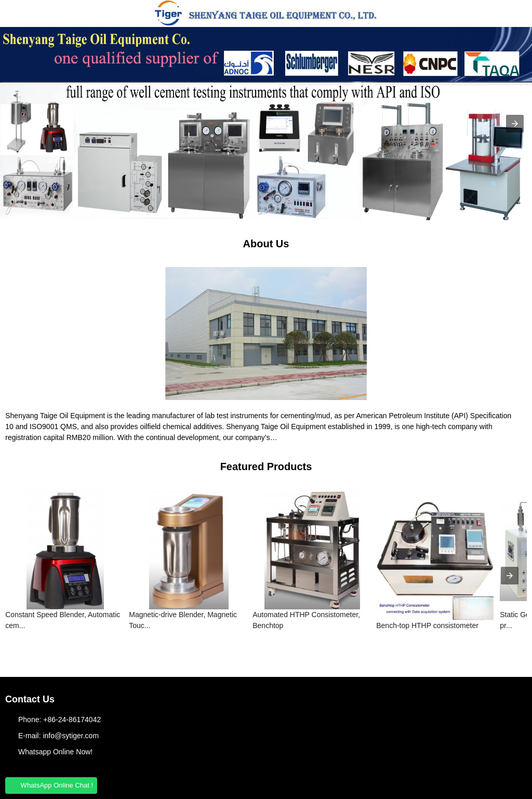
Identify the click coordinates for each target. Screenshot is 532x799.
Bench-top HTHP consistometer (427, 625)
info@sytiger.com (71, 736)
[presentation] (510, 576)
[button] (16, 13)
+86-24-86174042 (72, 720)
